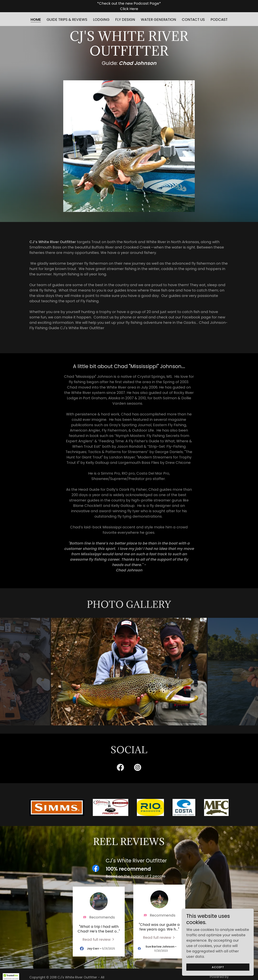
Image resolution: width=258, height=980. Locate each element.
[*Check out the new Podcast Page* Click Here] (129, 6)
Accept (218, 967)
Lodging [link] (101, 20)
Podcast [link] (219, 20)
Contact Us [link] (193, 20)
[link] (120, 760)
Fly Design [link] (125, 20)
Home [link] (36, 20)
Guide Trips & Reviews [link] (67, 20)
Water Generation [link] (158, 20)
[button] (11, 977)
